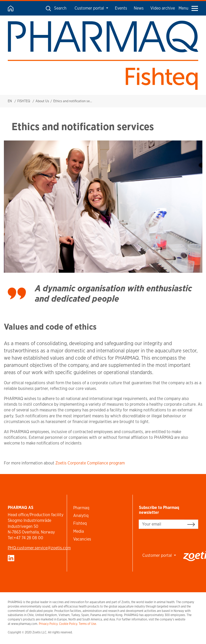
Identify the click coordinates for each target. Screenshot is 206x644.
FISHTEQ (24, 101)
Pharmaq (81, 508)
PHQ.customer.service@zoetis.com (39, 548)
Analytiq (81, 516)
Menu (188, 8)
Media (79, 531)
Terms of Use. (88, 624)
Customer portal (90, 8)
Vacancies (82, 539)
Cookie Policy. (68, 624)
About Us (42, 101)
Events (121, 8)
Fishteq (80, 523)
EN (10, 101)
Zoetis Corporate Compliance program (90, 463)
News (139, 8)
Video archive (163, 8)
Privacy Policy (48, 624)
